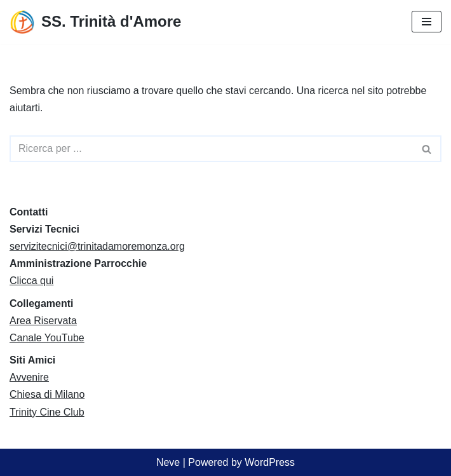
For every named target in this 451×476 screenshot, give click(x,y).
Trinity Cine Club (47, 412)
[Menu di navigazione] (427, 22)
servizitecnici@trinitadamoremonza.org (97, 246)
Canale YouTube (47, 338)
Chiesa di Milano (47, 394)
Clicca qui (31, 281)
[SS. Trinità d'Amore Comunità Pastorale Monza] (95, 22)
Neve (168, 462)
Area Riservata (43, 321)
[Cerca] (211, 149)
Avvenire (29, 377)
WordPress (270, 462)
